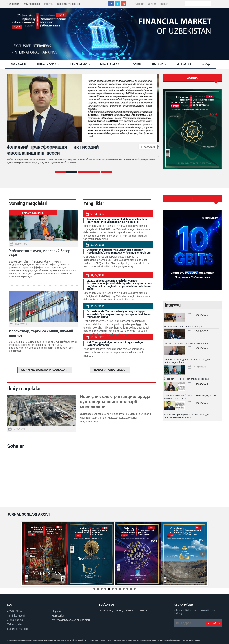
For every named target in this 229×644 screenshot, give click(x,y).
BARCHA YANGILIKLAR (110, 370)
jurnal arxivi (78, 64)
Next (202, 554)
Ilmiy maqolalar (31, 4)
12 (135, 589)
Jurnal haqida (46, 64)
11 (131, 589)
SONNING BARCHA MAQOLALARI (45, 370)
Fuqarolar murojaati (19, 629)
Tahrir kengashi (16, 616)
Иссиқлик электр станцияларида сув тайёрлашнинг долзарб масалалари (115, 402)
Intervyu (49, 4)
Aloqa (206, 64)
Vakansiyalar (15, 624)
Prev (27, 554)
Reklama (157, 64)
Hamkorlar (58, 616)
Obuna (137, 64)
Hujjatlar (184, 64)
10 (127, 589)
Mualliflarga (110, 64)
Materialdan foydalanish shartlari (71, 620)
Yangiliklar (13, 4)
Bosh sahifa (18, 64)
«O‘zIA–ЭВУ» (15, 611)
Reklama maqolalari (69, 4)
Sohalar (16, 446)
